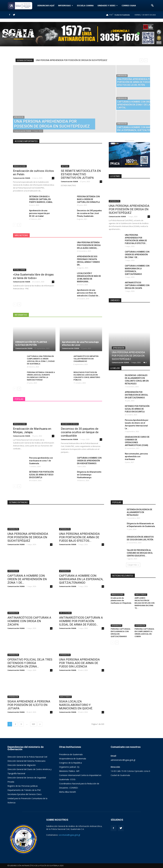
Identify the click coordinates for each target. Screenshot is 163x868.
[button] (152, 6)
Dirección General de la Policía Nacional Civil (27, 757)
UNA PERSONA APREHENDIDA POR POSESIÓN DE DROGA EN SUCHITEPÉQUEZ (72, 60)
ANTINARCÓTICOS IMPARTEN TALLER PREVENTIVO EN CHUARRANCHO (86, 359)
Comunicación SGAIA (23, 131)
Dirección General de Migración (22, 765)
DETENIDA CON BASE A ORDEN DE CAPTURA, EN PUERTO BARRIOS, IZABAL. (41, 199)
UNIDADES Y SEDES (108, 5)
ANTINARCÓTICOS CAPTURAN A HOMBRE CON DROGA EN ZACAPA (137, 285)
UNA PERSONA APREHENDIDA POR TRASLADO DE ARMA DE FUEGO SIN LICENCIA (79, 663)
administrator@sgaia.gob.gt (123, 760)
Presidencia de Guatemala (71, 754)
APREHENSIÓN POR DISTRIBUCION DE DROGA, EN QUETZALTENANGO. (136, 395)
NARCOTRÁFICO (65, 697)
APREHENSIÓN (19, 117)
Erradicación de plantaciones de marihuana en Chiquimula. (121, 600)
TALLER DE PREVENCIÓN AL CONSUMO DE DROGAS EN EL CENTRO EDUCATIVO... (140, 553)
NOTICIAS (65, 166)
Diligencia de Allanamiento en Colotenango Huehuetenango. (89, 475)
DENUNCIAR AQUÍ (46, 5)
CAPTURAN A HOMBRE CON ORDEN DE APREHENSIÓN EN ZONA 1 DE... (137, 255)
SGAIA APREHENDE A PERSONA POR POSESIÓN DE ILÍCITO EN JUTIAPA (29, 705)
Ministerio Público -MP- (70, 771)
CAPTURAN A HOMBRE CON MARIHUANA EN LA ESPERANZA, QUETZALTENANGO (81, 579)
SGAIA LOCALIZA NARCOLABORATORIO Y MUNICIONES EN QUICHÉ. (76, 705)
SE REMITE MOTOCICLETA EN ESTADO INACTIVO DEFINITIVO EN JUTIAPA (81, 174)
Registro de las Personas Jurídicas (23, 786)
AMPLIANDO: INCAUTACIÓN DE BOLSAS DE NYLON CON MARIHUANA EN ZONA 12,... (144, 603)
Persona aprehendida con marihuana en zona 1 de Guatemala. (41, 461)
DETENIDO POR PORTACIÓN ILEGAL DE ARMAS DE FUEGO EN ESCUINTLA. (137, 409)
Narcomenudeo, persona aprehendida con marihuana (136, 456)
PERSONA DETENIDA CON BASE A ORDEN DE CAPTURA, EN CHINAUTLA (89, 199)
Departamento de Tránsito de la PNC (24, 790)
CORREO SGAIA (129, 5)
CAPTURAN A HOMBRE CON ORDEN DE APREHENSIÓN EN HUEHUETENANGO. (89, 461)
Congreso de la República (70, 763)
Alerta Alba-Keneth (67, 792)
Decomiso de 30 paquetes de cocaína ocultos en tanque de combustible (80, 432)
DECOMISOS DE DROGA (70, 424)
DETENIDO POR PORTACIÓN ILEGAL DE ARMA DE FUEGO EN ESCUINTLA (41, 475)
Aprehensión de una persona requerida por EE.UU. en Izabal (40, 213)
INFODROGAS (66, 5)
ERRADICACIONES (20, 166)
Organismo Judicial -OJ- (69, 767)
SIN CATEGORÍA (65, 613)
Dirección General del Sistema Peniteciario (26, 761)
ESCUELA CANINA (85, 5)
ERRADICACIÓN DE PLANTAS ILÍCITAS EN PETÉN (31, 343)
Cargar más (133, 565)
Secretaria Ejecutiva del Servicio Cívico (25, 794)
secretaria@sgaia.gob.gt (69, 835)
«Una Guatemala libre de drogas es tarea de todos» (33, 276)
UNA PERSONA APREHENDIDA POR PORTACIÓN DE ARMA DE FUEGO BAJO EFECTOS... (79, 537)
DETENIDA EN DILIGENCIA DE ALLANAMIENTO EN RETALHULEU (139, 512)
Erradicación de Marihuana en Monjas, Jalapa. (32, 430)
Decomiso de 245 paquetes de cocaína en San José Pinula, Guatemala (89, 213)
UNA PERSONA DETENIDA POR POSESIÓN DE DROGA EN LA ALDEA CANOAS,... (89, 245)
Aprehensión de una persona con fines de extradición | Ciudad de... (88, 293)
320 (33, 724)
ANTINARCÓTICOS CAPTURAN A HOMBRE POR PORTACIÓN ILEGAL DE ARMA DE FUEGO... (81, 621)
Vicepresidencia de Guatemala (73, 759)
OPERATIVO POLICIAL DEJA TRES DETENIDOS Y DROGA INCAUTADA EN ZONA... (30, 663)
